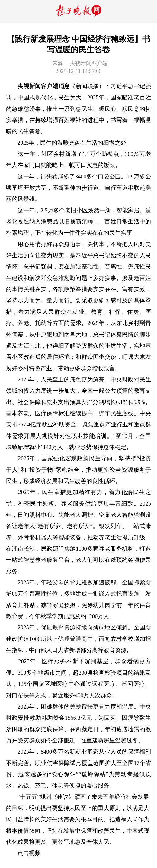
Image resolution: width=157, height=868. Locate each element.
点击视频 (29, 853)
